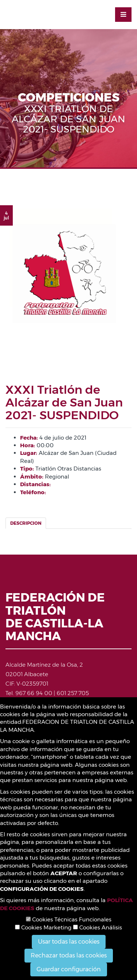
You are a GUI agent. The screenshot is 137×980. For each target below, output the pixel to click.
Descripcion (26, 523)
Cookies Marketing (43, 927)
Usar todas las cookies (69, 942)
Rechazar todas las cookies (69, 955)
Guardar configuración (69, 969)
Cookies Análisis (98, 927)
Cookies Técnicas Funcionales (69, 919)
